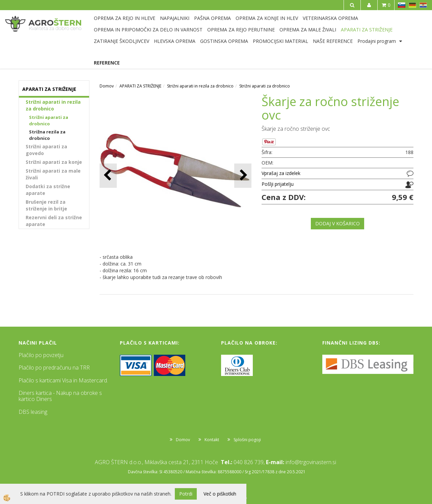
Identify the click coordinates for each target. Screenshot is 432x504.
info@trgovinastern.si (311, 462)
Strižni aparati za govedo (46, 150)
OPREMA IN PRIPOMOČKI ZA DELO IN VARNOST (148, 30)
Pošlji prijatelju (278, 184)
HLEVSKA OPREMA (175, 41)
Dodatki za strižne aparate (48, 190)
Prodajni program (377, 41)
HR (423, 5)
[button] (243, 175)
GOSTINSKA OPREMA (224, 41)
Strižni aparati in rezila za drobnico (53, 105)
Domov (107, 86)
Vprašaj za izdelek (281, 173)
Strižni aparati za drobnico (49, 120)
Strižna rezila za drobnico (47, 135)
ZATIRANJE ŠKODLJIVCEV (122, 41)
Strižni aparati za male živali (53, 174)
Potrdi (186, 494)
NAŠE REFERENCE (333, 41)
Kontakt (212, 440)
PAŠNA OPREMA (212, 18)
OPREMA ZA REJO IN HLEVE (125, 18)
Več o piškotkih (220, 494)
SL (402, 5)
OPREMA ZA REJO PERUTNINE (241, 30)
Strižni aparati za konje (54, 162)
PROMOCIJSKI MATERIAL (280, 41)
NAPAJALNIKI (175, 18)
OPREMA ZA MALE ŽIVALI (308, 30)
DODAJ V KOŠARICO (337, 223)
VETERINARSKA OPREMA (330, 18)
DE (412, 5)
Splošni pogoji (247, 440)
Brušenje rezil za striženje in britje (46, 205)
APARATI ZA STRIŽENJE (367, 30)
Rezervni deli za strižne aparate (54, 221)
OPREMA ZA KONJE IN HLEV (267, 18)
